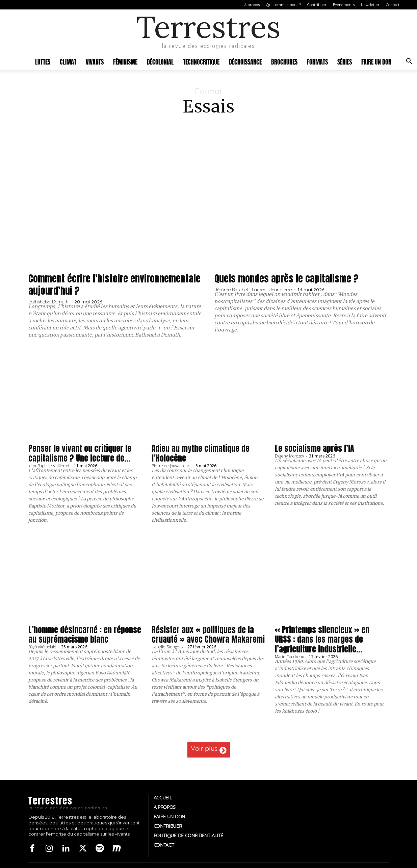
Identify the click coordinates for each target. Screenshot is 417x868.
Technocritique (201, 61)
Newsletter (370, 5)
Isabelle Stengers (167, 647)
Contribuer (317, 5)
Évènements (344, 5)
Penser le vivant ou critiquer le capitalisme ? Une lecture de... (80, 453)
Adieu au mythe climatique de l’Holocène (201, 453)
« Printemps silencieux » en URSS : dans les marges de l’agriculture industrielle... (322, 640)
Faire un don (376, 61)
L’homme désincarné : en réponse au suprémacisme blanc (85, 635)
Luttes (43, 61)
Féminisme (125, 61)
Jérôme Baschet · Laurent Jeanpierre (253, 290)
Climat (68, 61)
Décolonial (160, 61)
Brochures (284, 61)
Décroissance (245, 61)
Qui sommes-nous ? (283, 5)
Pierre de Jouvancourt (171, 466)
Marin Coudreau (290, 657)
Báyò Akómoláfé (42, 647)
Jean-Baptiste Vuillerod (49, 466)
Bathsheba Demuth (48, 302)
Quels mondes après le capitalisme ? (291, 278)
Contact (393, 5)
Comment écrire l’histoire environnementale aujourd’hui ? (94, 284)
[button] (409, 62)
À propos (252, 5)
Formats (317, 61)
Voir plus (209, 750)
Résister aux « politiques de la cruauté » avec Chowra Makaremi (208, 635)
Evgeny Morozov (290, 456)
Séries (345, 61)
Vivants (95, 61)
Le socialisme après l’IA (315, 448)
